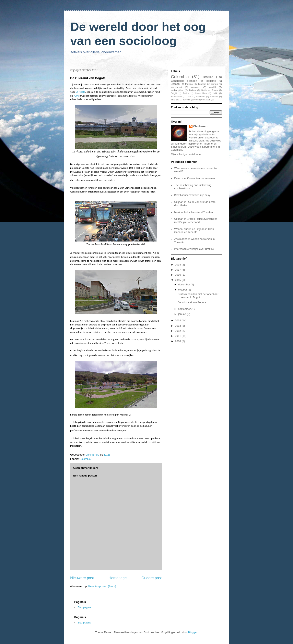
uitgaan (175, 84)
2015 (178, 280)
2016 (178, 275)
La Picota (80, 92)
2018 (178, 265)
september (185, 309)
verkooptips (177, 90)
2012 (178, 331)
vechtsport (176, 87)
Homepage (118, 578)
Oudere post (152, 578)
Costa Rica (201, 93)
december (184, 284)
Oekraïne (201, 97)
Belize (186, 93)
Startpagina (84, 607)
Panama (214, 97)
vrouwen (196, 87)
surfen (214, 84)
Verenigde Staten (202, 100)
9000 (76, 96)
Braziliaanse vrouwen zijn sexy (192, 195)
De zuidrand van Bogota (192, 302)
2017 (178, 270)
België (174, 93)
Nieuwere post (82, 578)
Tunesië (202, 84)
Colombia (85, 459)
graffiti (213, 87)
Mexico (189, 84)
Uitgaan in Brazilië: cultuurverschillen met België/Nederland (196, 220)
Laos (189, 97)
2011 (178, 336)
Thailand (175, 100)
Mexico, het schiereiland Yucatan (194, 212)
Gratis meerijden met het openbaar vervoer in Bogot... (198, 296)
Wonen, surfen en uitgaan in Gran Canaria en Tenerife (194, 231)
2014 (178, 320)
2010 (178, 341)
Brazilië (208, 77)
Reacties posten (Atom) (102, 586)
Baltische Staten (210, 90)
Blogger (193, 632)
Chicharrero (201, 126)
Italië (215, 93)
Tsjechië (187, 100)
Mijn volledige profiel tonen (187, 154)
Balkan (192, 90)
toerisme (211, 81)
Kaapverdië (176, 97)
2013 (178, 326)
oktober (183, 290)
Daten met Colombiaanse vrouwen (194, 178)
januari (183, 314)
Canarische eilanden (184, 81)
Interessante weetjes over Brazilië (194, 249)
